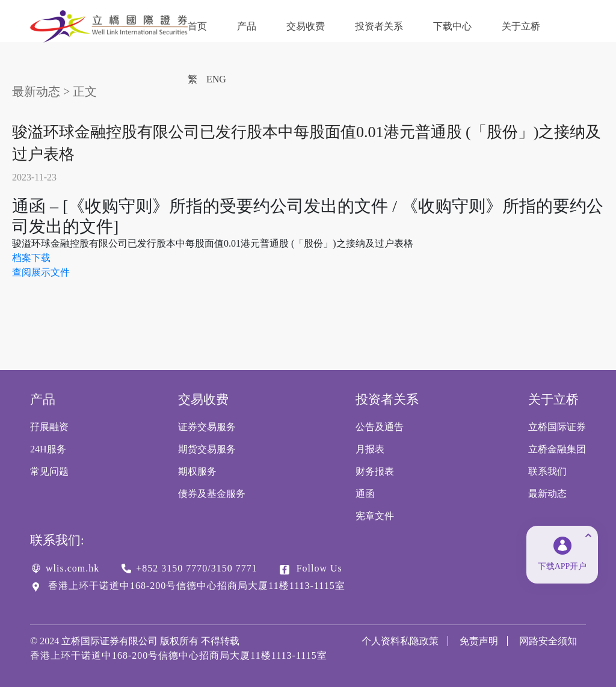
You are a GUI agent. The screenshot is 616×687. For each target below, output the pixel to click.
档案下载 (31, 258)
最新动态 (36, 91)
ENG (216, 79)
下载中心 (452, 26)
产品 (247, 26)
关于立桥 (521, 26)
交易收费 (306, 26)
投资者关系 (379, 26)
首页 (197, 26)
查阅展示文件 (41, 272)
